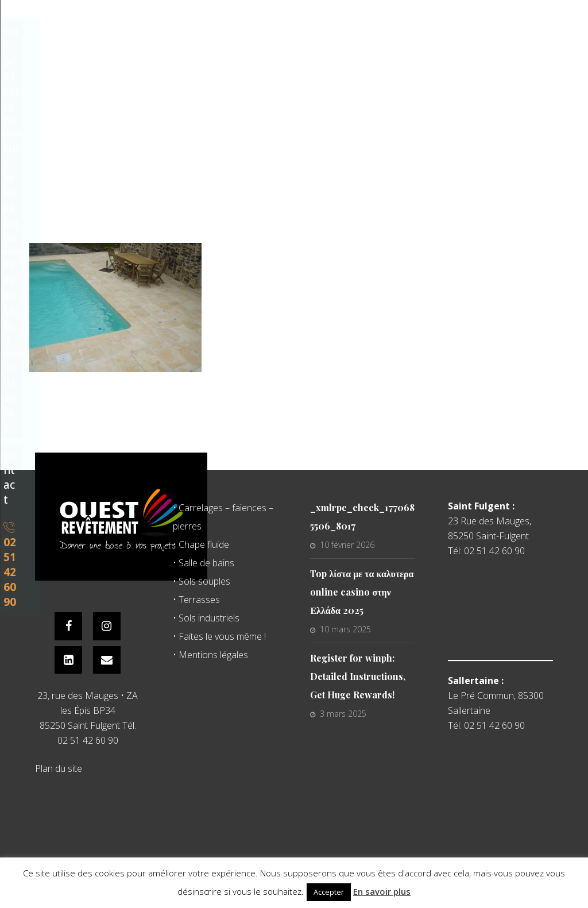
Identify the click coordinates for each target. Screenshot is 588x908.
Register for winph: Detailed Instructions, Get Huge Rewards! (358, 676)
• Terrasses (196, 600)
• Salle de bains (204, 563)
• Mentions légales (210, 655)
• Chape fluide (201, 544)
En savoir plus (382, 891)
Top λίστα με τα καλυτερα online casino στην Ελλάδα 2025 (362, 592)
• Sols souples (202, 581)
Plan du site (59, 770)
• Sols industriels (206, 618)
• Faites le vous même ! (219, 636)
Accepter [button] (329, 892)
